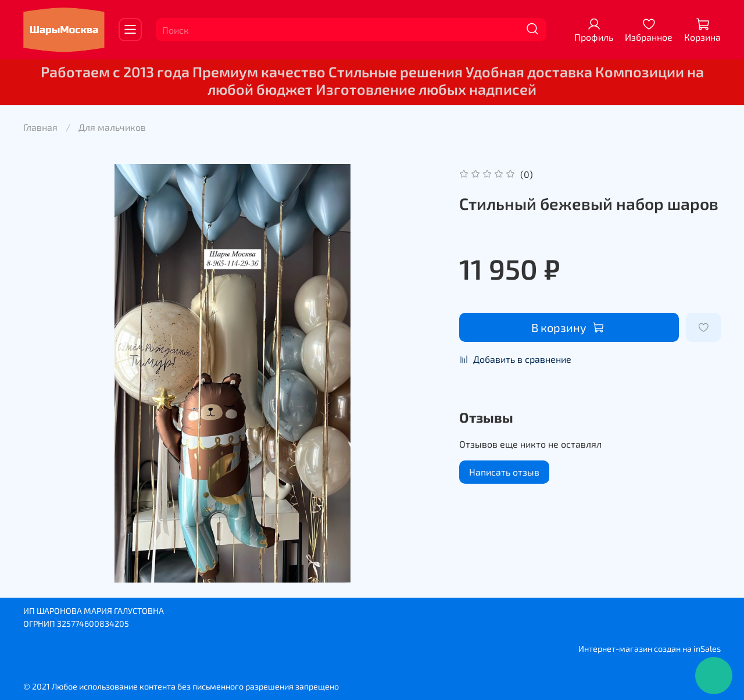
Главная (40, 127)
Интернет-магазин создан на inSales (650, 649)
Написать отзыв (504, 472)
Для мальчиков (112, 127)
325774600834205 (93, 624)
